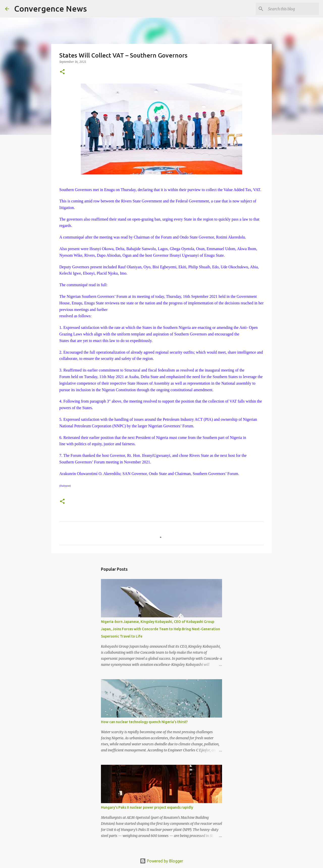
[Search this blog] (292, 9)
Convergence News (50, 9)
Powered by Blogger (161, 861)
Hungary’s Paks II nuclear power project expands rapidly (147, 807)
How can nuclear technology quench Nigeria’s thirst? (144, 722)
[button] (62, 72)
